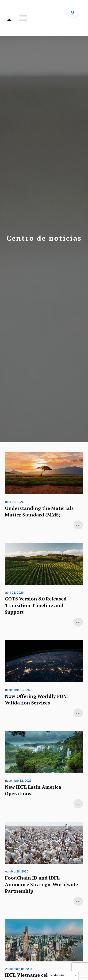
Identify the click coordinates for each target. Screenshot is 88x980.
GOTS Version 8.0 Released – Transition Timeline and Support (44, 585)
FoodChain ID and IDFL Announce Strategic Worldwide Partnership (44, 864)
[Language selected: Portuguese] (63, 975)
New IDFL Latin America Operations (44, 770)
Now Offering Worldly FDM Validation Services (44, 679)
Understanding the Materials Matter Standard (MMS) (44, 491)
